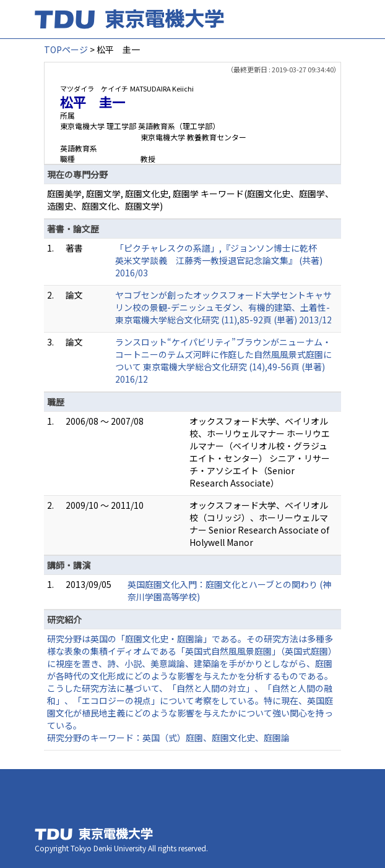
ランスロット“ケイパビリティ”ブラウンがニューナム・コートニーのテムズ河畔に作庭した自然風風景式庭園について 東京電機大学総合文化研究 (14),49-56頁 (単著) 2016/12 (223, 360)
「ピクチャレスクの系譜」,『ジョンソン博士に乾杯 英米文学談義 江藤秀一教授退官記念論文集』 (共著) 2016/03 (220, 260)
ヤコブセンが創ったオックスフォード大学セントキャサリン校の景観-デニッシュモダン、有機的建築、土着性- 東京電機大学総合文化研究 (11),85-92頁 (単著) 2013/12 (223, 307)
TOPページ (66, 49)
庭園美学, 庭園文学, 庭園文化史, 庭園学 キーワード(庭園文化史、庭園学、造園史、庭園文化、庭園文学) (190, 200)
